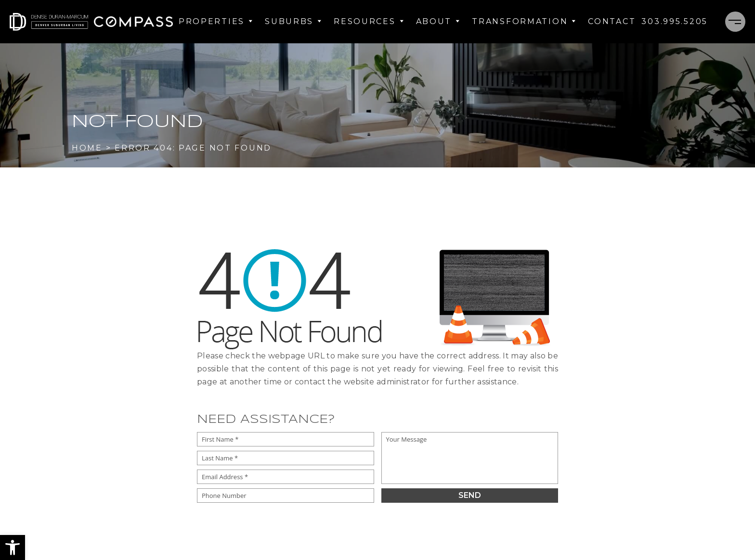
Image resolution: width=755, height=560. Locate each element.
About (438, 21)
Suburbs (293, 21)
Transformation (524, 21)
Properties (216, 21)
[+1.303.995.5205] (675, 22)
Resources (369, 21)
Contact (612, 21)
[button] (13, 547)
